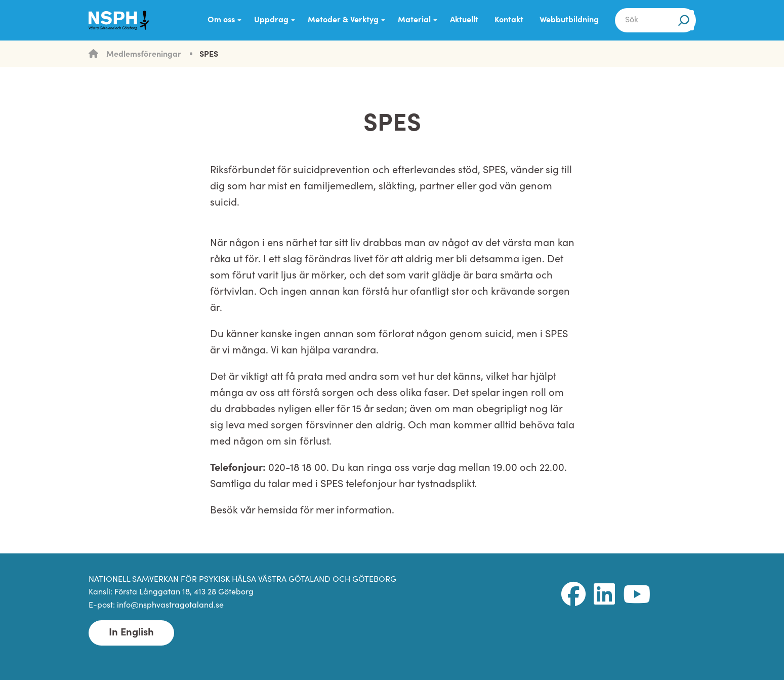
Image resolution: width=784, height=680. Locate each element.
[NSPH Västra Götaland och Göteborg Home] (124, 20)
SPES (209, 55)
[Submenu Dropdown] (239, 20)
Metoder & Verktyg (343, 20)
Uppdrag (271, 20)
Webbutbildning (569, 20)
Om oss (221, 20)
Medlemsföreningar (144, 55)
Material (414, 20)
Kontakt (509, 20)
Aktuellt (464, 20)
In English (131, 633)
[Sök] (684, 20)
